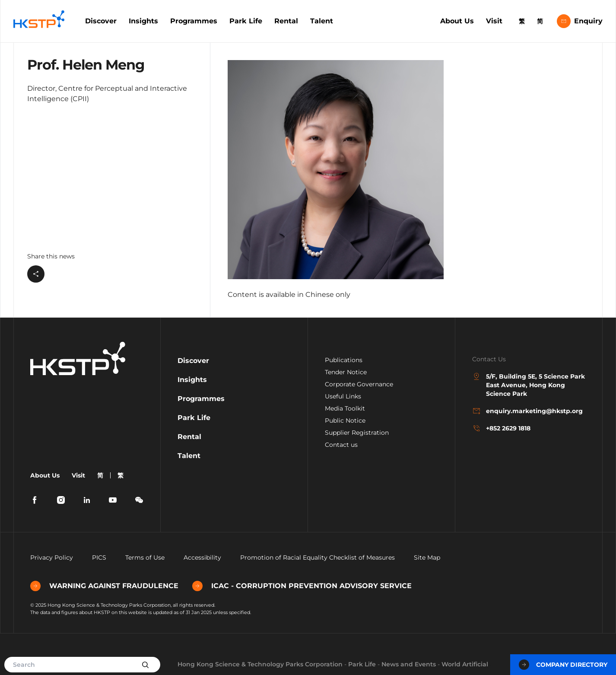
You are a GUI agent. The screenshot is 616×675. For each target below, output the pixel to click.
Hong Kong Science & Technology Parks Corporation (260, 664)
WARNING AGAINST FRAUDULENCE (104, 586)
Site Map (427, 557)
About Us (457, 21)
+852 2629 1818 (501, 428)
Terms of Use (145, 557)
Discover (101, 21)
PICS (99, 557)
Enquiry (580, 21)
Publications (344, 360)
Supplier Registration (357, 433)
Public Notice (345, 420)
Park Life (246, 21)
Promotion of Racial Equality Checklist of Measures (318, 557)
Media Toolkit (345, 408)
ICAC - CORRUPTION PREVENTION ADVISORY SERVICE (302, 586)
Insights (143, 21)
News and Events (409, 664)
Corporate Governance (359, 384)
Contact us (341, 445)
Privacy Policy (52, 557)
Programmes (194, 21)
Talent (322, 21)
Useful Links (343, 396)
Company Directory (563, 665)
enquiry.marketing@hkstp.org (527, 411)
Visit (494, 21)
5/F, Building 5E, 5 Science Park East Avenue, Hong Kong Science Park (529, 385)
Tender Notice (346, 372)
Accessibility (202, 557)
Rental (286, 21)
